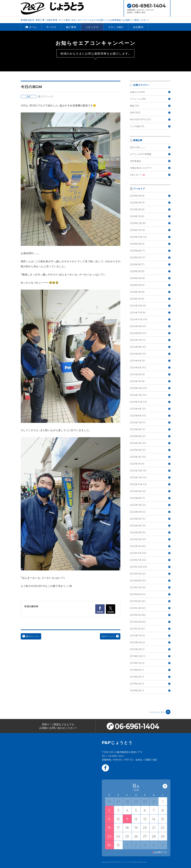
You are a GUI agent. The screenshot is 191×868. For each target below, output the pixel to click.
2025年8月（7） (150, 251)
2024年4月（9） (150, 361)
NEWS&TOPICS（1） (150, 119)
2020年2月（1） (150, 649)
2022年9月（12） (150, 491)
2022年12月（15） (150, 470)
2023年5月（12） (150, 436)
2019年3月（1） (150, 677)
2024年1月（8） (150, 381)
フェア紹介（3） (150, 126)
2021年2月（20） (150, 622)
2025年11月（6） (150, 230)
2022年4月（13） (150, 525)
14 (154, 819)
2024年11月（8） (150, 312)
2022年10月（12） (150, 484)
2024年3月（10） (150, 367)
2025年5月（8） (150, 271)
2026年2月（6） (150, 209)
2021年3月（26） (150, 615)
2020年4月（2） (150, 642)
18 (127, 827)
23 (109, 836)
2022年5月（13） (150, 519)
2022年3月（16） (150, 532)
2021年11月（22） (150, 560)
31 (118, 845)
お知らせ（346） (150, 92)
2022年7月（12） (150, 505)
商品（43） (150, 106)
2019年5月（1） (150, 670)
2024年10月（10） (150, 319)
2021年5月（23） (150, 601)
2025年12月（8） (150, 223)
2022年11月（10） (150, 477)
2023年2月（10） (150, 457)
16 (109, 827)
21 (154, 827)
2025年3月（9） (150, 285)
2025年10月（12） (150, 237)
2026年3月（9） (150, 202)
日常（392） (150, 112)
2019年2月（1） (150, 684)
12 (136, 819)
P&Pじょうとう (117, 742)
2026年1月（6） (150, 216)
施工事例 (71, 27)
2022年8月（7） (150, 498)
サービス (51, 27)
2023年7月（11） (150, 422)
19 (136, 827)
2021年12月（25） (150, 553)
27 (145, 836)
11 (127, 819)
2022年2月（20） (150, 539)
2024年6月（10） (150, 347)
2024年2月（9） (150, 374)
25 (127, 836)
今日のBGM (31, 606)
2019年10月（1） (150, 656)
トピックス (92, 27)
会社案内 (138, 27)
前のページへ (31, 636)
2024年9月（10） (150, 326)
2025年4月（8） (150, 278)
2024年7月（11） (150, 340)
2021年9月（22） (150, 574)
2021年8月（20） (150, 580)
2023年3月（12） (150, 450)
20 (145, 827)
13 (145, 819)
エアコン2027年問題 (150, 154)
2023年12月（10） (150, 388)
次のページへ (110, 636)
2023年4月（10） (150, 443)
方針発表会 (150, 161)
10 (118, 819)
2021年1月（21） (150, 629)
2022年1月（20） (150, 546)
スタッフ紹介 (116, 27)
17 (118, 827)
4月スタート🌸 (150, 175)
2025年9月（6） (150, 244)
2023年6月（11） (150, 429)
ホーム (31, 27)
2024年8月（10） (150, 333)
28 (154, 836)
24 (118, 836)
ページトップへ (160, 712)
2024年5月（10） (150, 354)
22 (163, 827)
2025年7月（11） (150, 257)
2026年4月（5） (150, 196)
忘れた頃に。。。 (150, 147)
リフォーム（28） (150, 99)
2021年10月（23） (150, 567)
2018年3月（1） (150, 690)
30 (109, 845)
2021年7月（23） (150, 587)
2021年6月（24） (150, 594)
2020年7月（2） (150, 635)
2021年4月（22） (150, 608)
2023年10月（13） (150, 402)
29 (163, 836)
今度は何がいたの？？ (150, 168)
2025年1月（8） (150, 299)
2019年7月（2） (150, 663)
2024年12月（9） (150, 306)
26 (136, 836)
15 (163, 819)
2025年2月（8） (150, 292)
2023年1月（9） (150, 464)
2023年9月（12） (150, 409)
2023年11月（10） (150, 395)
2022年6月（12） (150, 512)
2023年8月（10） (150, 415)
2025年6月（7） (150, 264)
